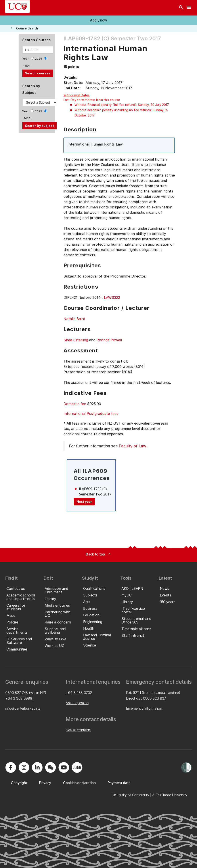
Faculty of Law (132, 446)
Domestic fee (75, 404)
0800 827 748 (17, 693)
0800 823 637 (155, 698)
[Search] (181, 8)
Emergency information (144, 708)
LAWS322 (112, 297)
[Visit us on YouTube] (64, 767)
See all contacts (78, 730)
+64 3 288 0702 (79, 693)
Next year (84, 502)
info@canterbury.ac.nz (23, 708)
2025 (38, 59)
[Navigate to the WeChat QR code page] (50, 767)
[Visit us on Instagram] (24, 767)
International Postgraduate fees (91, 414)
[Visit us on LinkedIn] (37, 767)
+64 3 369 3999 (19, 698)
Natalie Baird (74, 319)
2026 (27, 66)
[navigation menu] (189, 8)
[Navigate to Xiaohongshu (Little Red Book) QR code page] (77, 767)
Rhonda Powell (109, 340)
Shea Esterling (76, 340)
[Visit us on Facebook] (11, 767)
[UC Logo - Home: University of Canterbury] (17, 7)
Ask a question (77, 703)
